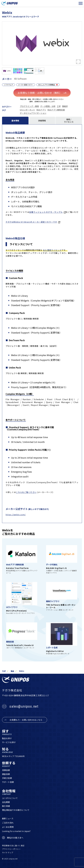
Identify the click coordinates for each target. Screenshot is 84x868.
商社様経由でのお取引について (16, 810)
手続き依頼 (7, 778)
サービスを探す (9, 742)
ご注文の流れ (8, 823)
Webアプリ (41, 110)
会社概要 (6, 802)
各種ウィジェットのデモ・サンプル (46, 212)
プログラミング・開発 (29, 106)
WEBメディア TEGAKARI (13, 756)
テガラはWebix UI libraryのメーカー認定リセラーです (31, 222)
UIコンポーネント (27, 110)
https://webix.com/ (16, 515)
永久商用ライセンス (52, 250)
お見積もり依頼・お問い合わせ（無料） (42, 93)
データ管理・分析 (48, 106)
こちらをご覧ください (26, 492)
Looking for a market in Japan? (16, 831)
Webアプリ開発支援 (56, 110)
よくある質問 (8, 827)
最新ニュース (8, 818)
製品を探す (7, 738)
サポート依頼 (8, 782)
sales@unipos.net (24, 706)
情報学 (65, 106)
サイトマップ (8, 853)
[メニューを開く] (81, 3)
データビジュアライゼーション (33, 113)
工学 (59, 106)
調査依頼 (6, 774)
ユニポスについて (10, 798)
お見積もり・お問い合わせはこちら (26, 720)
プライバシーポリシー (11, 849)
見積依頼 (6, 770)
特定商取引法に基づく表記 (13, 846)
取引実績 (6, 806)
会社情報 (9, 792)
